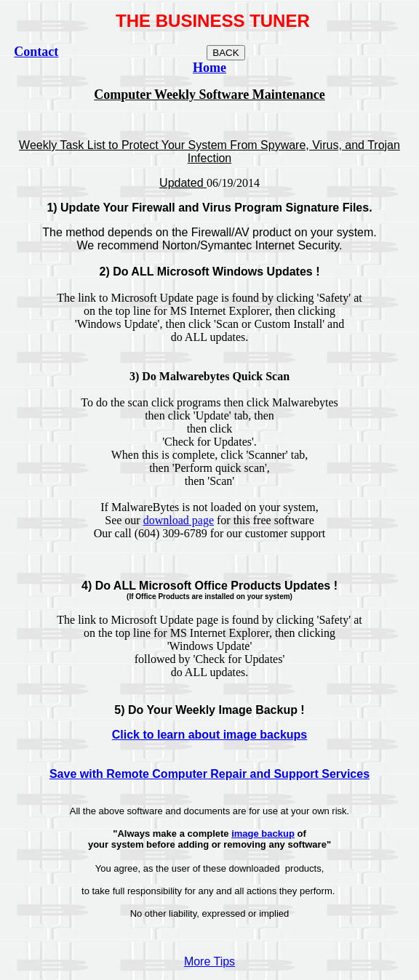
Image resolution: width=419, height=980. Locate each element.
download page (179, 520)
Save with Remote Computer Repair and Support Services (209, 774)
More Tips (209, 961)
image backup (263, 834)
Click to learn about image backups (210, 735)
